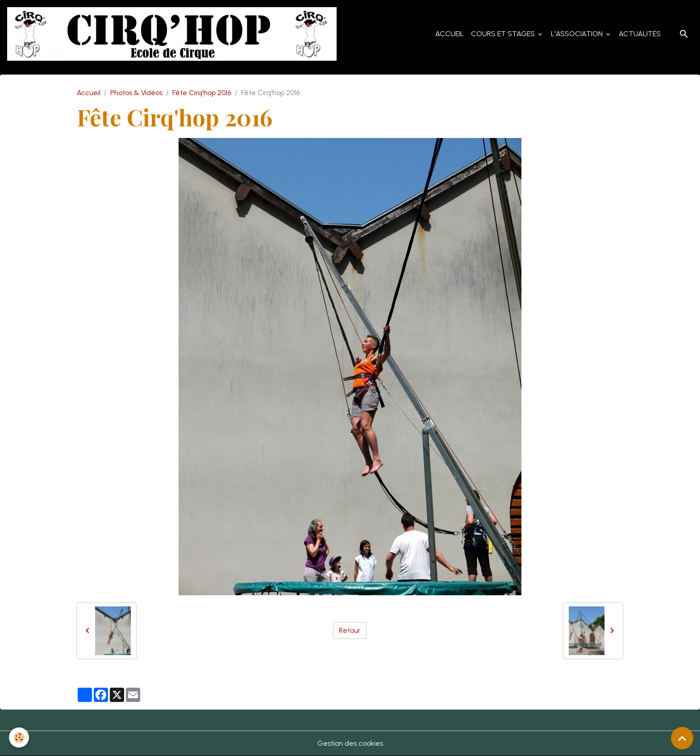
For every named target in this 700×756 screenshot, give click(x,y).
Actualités (640, 34)
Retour (350, 630)
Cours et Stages (504, 34)
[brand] (174, 34)
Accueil (450, 34)
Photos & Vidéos (136, 93)
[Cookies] (19, 737)
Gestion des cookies (350, 743)
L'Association (578, 34)
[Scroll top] (682, 738)
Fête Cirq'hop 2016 (202, 93)
